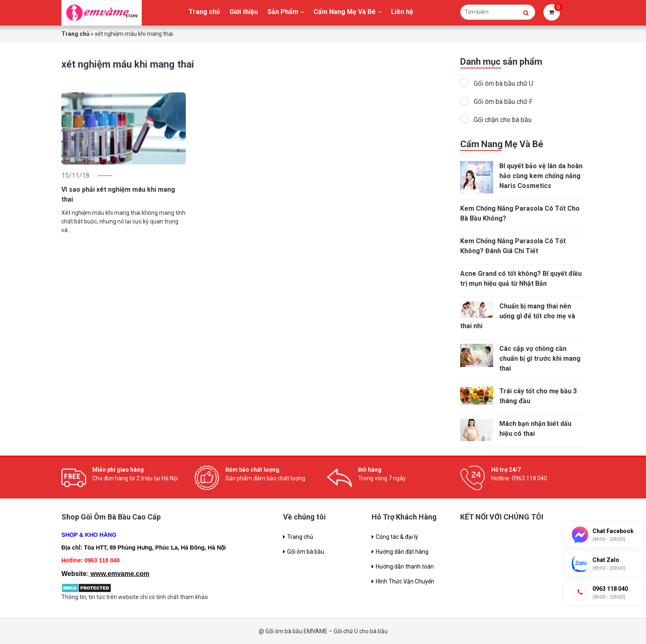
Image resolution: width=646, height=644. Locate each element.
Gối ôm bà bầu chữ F (503, 102)
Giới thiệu (244, 12)
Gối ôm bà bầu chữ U (503, 83)
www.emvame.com (120, 574)
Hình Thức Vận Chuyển (405, 581)
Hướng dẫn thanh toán (405, 566)
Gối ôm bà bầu (306, 552)
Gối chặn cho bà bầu (503, 120)
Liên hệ (402, 12)
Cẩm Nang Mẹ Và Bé (345, 12)
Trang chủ (204, 12)
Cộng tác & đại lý (397, 537)
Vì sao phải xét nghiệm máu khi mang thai (118, 194)
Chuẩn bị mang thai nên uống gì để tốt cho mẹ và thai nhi (518, 316)
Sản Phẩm (283, 12)
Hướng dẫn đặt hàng (402, 552)
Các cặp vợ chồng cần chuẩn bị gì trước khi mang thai (540, 358)
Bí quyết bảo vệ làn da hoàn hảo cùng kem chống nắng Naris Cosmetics (541, 176)
